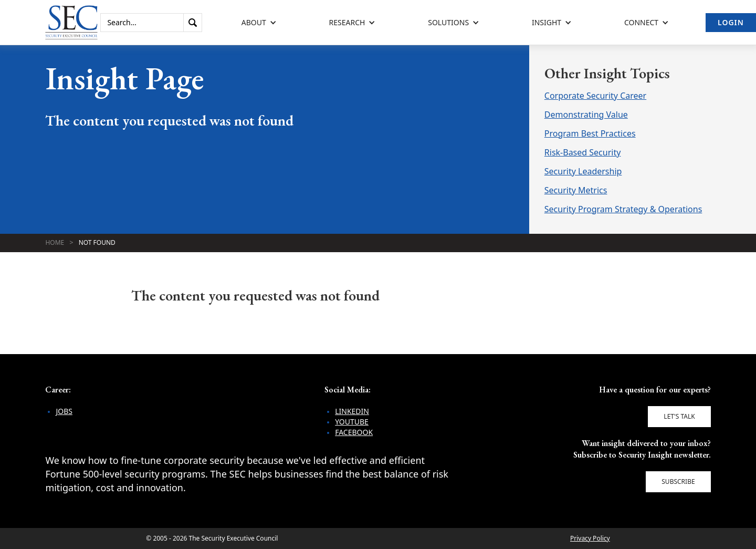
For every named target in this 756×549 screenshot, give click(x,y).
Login (731, 22)
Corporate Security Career (595, 96)
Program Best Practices (590, 133)
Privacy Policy (590, 538)
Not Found (97, 242)
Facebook (354, 432)
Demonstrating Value (586, 115)
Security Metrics (576, 190)
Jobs (64, 411)
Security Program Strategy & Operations (623, 209)
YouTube (352, 422)
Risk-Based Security (583, 152)
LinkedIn (352, 411)
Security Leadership (583, 171)
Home (55, 242)
